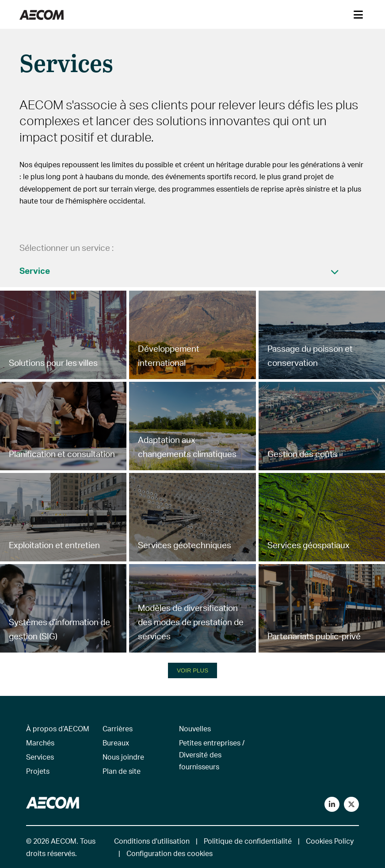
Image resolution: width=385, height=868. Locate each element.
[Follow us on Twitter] (351, 804)
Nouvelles (195, 728)
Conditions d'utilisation (152, 841)
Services (40, 757)
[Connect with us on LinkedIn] (332, 804)
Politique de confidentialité (248, 841)
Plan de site (122, 771)
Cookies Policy (330, 841)
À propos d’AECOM (58, 728)
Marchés (40, 743)
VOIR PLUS (192, 670)
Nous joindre (123, 757)
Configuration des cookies (170, 853)
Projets (38, 771)
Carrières (118, 728)
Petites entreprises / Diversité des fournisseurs (212, 755)
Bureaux (116, 743)
